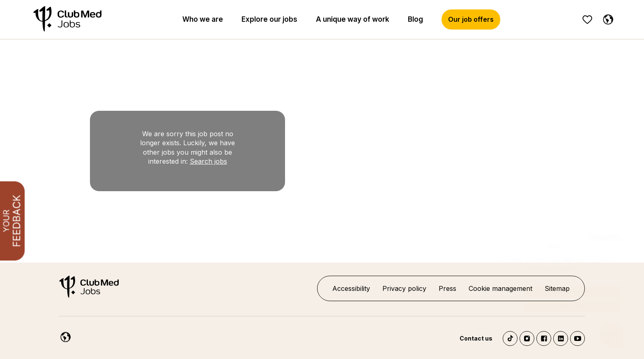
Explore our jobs (269, 19)
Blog (415, 19)
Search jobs (208, 161)
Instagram (527, 338)
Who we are (203, 19)
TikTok (510, 338)
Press (447, 288)
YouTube (577, 338)
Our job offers (471, 19)
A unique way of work (353, 19)
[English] (606, 18)
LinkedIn (561, 338)
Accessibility (351, 288)
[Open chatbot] (611, 335)
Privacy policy (404, 288)
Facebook (544, 338)
